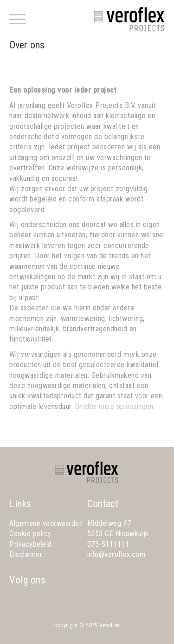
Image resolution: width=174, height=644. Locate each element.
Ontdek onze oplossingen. (115, 406)
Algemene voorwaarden (46, 523)
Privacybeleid (31, 544)
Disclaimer (26, 554)
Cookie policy (30, 533)
